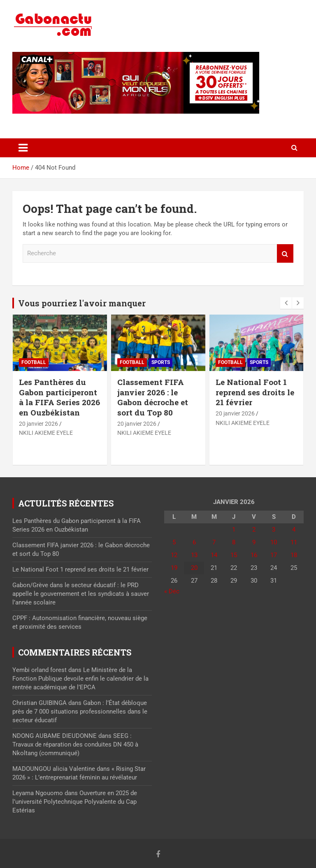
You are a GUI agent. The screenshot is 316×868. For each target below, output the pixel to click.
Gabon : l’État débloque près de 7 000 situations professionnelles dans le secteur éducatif (80, 712)
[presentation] (286, 303)
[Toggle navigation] (23, 148)
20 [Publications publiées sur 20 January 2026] (194, 568)
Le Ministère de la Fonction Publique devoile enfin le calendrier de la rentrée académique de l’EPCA (80, 679)
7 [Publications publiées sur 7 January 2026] (214, 542)
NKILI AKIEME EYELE (46, 433)
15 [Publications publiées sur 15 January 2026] (234, 555)
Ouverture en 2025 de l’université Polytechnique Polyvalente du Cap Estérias (75, 802)
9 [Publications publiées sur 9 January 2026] (254, 542)
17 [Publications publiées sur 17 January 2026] (274, 555)
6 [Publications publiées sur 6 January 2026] (194, 542)
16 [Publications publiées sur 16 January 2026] (254, 555)
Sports (161, 362)
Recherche (285, 253)
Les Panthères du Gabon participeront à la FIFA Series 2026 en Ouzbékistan (59, 397)
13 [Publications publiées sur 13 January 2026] (194, 555)
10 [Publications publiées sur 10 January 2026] (274, 542)
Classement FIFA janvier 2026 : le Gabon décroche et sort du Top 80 (153, 397)
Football (34, 362)
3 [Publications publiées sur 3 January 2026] (274, 530)
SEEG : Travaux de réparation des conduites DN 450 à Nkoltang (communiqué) (75, 744)
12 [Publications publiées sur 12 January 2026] (174, 555)
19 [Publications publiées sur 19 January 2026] (174, 568)
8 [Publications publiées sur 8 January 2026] (234, 542)
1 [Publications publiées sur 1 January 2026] (234, 530)
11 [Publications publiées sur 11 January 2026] (294, 542)
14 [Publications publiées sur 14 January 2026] (214, 555)
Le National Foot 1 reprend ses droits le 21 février (255, 392)
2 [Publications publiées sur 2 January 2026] (254, 530)
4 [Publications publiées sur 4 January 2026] (294, 530)
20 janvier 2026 (38, 424)
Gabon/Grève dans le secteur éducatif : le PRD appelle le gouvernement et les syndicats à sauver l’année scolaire (81, 594)
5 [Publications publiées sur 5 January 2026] (174, 542)
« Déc (172, 591)
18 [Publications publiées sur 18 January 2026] (294, 555)
